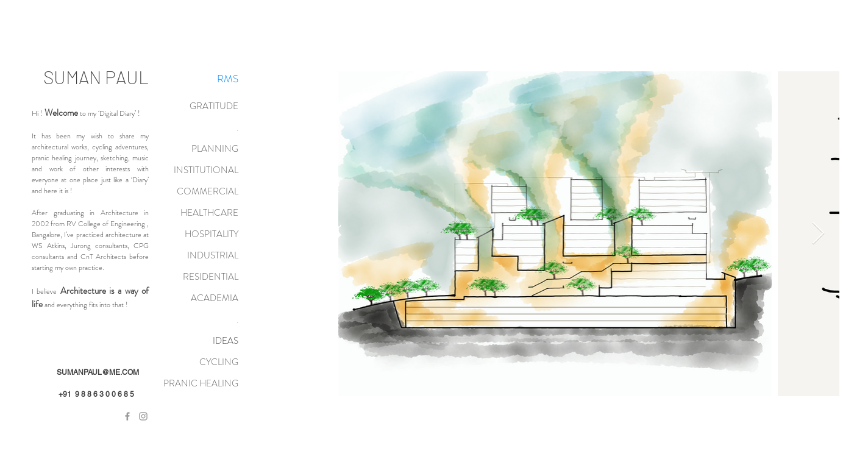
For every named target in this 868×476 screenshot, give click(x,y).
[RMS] (227, 79)
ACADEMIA (215, 298)
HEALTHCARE (209, 213)
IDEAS (226, 341)
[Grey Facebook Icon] (127, 416)
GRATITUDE (214, 106)
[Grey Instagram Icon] (143, 416)
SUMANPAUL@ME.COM (98, 372)
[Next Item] (818, 234)
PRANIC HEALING (201, 383)
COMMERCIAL (208, 191)
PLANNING (215, 149)
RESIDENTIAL (211, 277)
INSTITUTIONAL (206, 170)
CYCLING (219, 362)
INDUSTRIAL (213, 255)
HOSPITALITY (212, 234)
